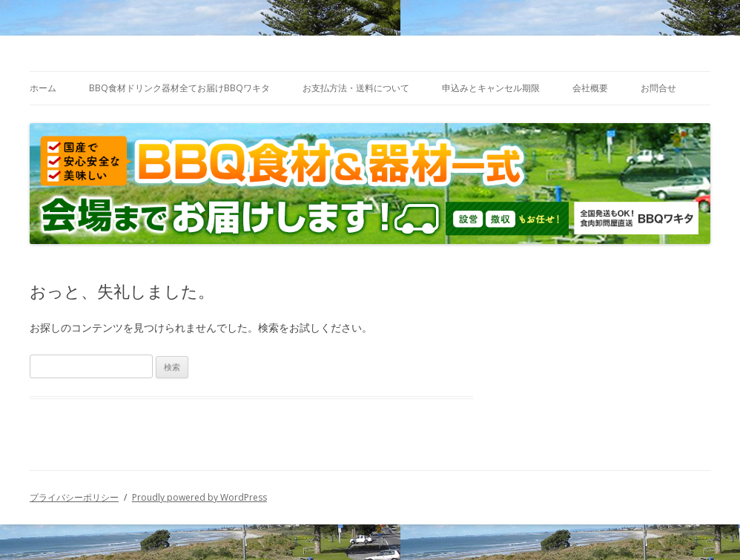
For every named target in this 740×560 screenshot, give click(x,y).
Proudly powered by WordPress (199, 497)
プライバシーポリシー (74, 497)
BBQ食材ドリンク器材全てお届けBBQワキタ (179, 88)
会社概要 (590, 88)
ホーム (43, 88)
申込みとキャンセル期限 (491, 88)
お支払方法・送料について (356, 88)
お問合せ (658, 88)
